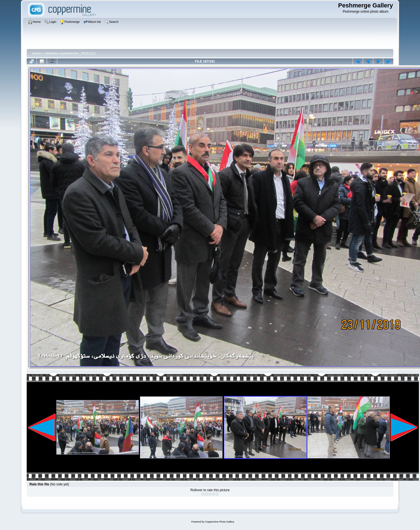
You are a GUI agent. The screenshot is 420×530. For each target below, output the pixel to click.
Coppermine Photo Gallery (219, 522)
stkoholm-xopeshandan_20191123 (70, 53)
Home (37, 53)
